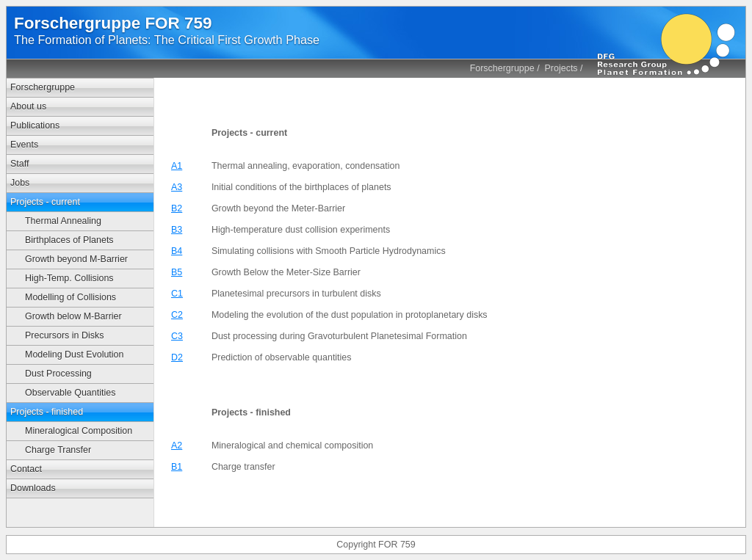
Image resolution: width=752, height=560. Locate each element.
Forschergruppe (502, 68)
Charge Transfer (58, 450)
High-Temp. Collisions (69, 278)
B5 (177, 272)
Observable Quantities (70, 393)
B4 (177, 251)
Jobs (20, 183)
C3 (177, 336)
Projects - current (45, 202)
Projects (561, 68)
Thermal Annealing (63, 221)
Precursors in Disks (64, 335)
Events (24, 145)
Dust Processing (58, 374)
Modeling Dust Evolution (74, 354)
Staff (19, 164)
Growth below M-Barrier (73, 316)
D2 (177, 357)
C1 (177, 294)
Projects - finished (47, 412)
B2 (177, 208)
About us (28, 106)
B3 (177, 230)
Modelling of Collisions (70, 297)
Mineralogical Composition (79, 431)
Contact (26, 469)
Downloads (33, 488)
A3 (177, 187)
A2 (177, 446)
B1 (177, 467)
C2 (177, 315)
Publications (35, 126)
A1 (177, 166)
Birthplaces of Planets (69, 240)
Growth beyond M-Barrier (76, 259)
